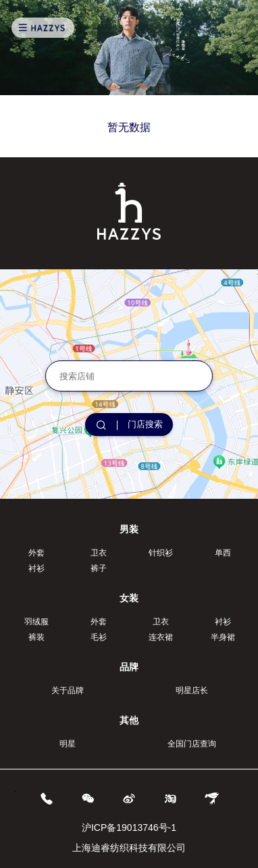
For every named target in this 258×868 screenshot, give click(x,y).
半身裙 (223, 637)
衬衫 (36, 568)
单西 (223, 553)
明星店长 (192, 690)
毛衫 (99, 637)
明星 (68, 744)
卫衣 (99, 553)
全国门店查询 (192, 744)
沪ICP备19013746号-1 (129, 828)
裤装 (36, 637)
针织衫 (161, 553)
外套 (36, 553)
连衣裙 (161, 637)
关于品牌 (68, 690)
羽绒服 (36, 622)
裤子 (99, 568)
